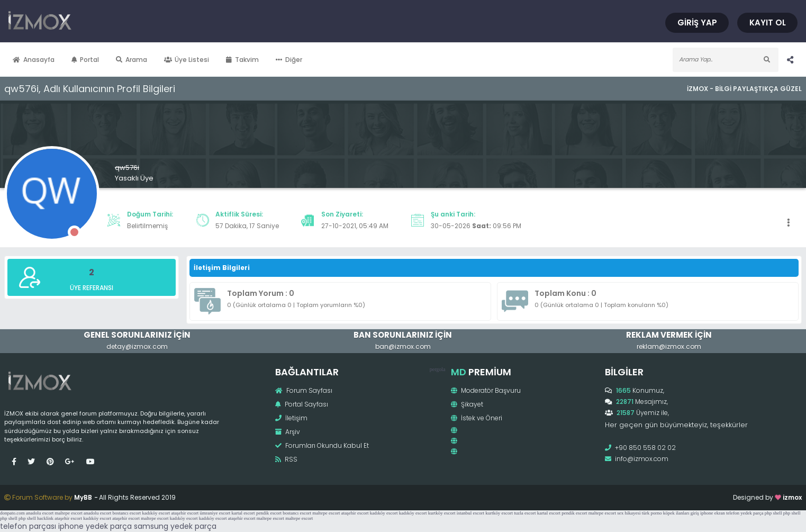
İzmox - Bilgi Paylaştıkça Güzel (744, 89)
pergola (438, 369)
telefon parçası (28, 526)
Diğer (289, 60)
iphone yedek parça (95, 526)
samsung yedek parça (175, 526)
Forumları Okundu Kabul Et (322, 445)
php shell (773, 513)
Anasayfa (34, 60)
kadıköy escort (156, 513)
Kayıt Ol (768, 22)
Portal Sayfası (302, 404)
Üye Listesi (187, 60)
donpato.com (12, 513)
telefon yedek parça (745, 513)
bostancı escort (126, 513)
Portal (85, 60)
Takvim (242, 60)
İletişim (291, 418)
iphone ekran (713, 513)
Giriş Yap (697, 22)
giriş (695, 513)
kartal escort (243, 513)
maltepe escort (68, 513)
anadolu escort (40, 513)
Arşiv (288, 432)
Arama (132, 60)
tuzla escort (525, 513)
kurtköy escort (442, 513)
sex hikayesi (629, 513)
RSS (286, 459)
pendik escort (269, 513)
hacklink (45, 518)
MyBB (83, 497)
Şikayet (467, 404)
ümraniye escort (215, 513)
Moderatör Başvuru (486, 390)
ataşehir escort (185, 513)
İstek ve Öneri (477, 418)
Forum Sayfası (304, 390)
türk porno (652, 513)
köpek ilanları (676, 513)
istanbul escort (470, 513)
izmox (792, 497)
